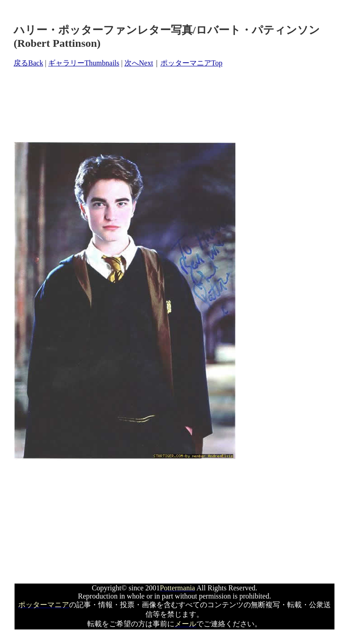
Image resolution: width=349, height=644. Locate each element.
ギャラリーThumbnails (84, 63)
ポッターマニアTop (192, 63)
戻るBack (28, 63)
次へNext (139, 63)
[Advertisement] (179, 105)
